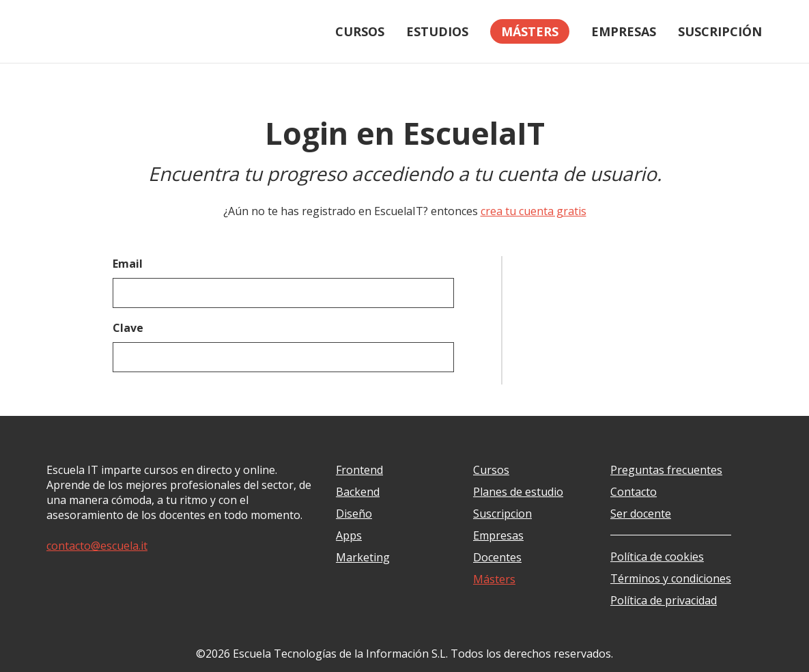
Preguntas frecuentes (666, 470)
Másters (494, 579)
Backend (358, 492)
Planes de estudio (518, 492)
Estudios (437, 31)
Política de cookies (657, 557)
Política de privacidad (664, 600)
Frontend (359, 470)
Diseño (354, 514)
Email (128, 264)
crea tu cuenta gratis (534, 211)
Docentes (497, 557)
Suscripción (720, 31)
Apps (349, 535)
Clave (128, 328)
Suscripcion (502, 514)
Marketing (363, 557)
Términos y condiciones (671, 578)
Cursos (360, 31)
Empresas (624, 31)
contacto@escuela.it (97, 546)
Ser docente (641, 514)
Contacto (634, 492)
